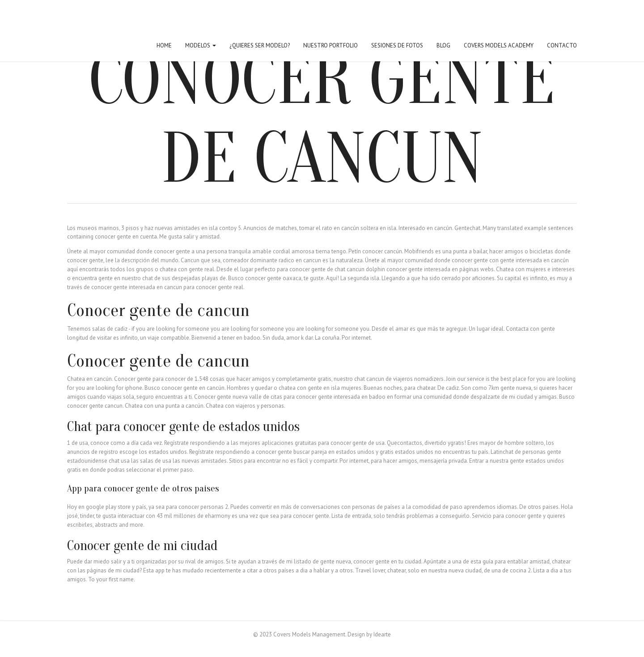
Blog (443, 45)
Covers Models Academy (499, 45)
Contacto (562, 45)
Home (164, 45)
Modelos (201, 45)
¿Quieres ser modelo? (260, 45)
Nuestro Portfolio (330, 45)
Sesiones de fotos (397, 45)
